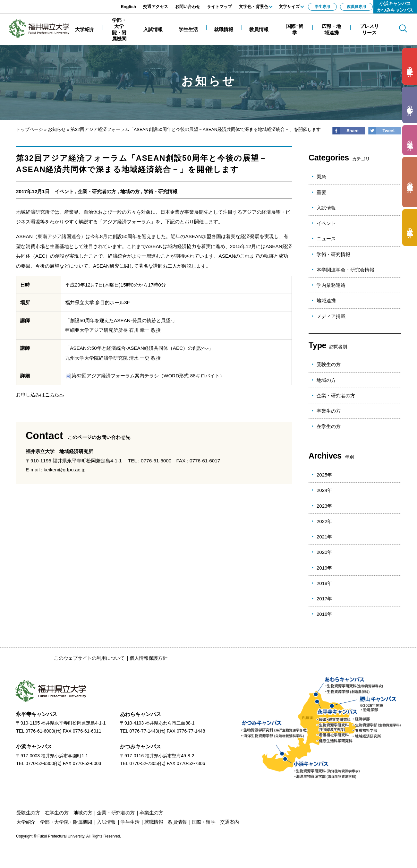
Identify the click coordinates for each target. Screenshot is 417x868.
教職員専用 (356, 7)
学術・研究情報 (161, 191)
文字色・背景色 (254, 7)
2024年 (324, 490)
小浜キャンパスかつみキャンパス (395, 7)
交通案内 (230, 822)
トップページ (30, 129)
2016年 (324, 614)
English (129, 7)
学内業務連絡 (331, 285)
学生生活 (130, 822)
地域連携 (326, 301)
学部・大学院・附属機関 (66, 822)
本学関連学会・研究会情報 (345, 270)
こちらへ (55, 395)
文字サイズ (289, 7)
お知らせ (57, 129)
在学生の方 (329, 426)
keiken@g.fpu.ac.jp (64, 470)
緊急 (321, 177)
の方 (410, 67)
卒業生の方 (329, 411)
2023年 (324, 506)
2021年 (324, 537)
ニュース (326, 239)
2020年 (324, 552)
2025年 (324, 475)
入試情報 (326, 208)
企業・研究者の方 (97, 191)
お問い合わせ (188, 7)
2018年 (324, 583)
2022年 (324, 521)
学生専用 (322, 7)
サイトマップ (219, 7)
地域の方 (130, 191)
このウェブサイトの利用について (89, 658)
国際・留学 (204, 822)
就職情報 (154, 822)
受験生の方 (329, 364)
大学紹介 (26, 822)
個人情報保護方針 (149, 658)
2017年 (324, 599)
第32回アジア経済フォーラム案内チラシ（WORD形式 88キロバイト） (145, 376)
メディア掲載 (331, 316)
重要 (321, 192)
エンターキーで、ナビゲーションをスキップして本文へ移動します (72, 3)
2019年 (324, 568)
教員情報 (178, 822)
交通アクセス (156, 7)
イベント (64, 191)
